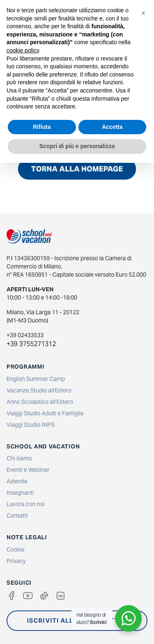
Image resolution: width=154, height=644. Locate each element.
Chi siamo (19, 458)
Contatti (17, 516)
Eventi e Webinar (28, 470)
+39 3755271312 (31, 344)
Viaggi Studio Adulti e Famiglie (45, 413)
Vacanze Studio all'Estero (39, 390)
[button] (143, 13)
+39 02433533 (25, 335)
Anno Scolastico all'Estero (40, 402)
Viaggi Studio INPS (31, 425)
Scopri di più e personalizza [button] (77, 146)
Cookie (16, 549)
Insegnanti (20, 493)
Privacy (16, 561)
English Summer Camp (36, 379)
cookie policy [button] (23, 50)
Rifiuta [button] (42, 127)
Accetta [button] (112, 127)
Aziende (17, 481)
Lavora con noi (26, 504)
